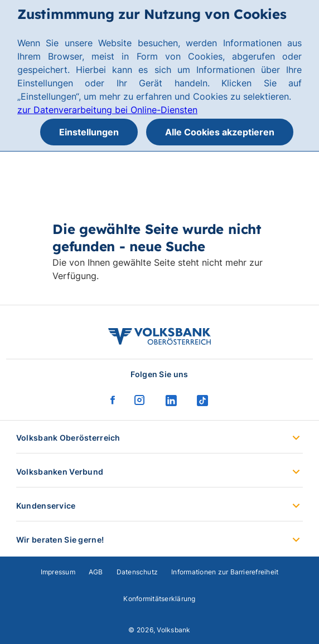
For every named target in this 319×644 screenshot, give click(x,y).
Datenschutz (137, 572)
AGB (96, 572)
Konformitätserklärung (159, 599)
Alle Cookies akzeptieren (220, 132)
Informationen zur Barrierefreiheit (225, 572)
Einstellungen (89, 132)
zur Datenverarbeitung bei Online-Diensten (107, 110)
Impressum (58, 572)
